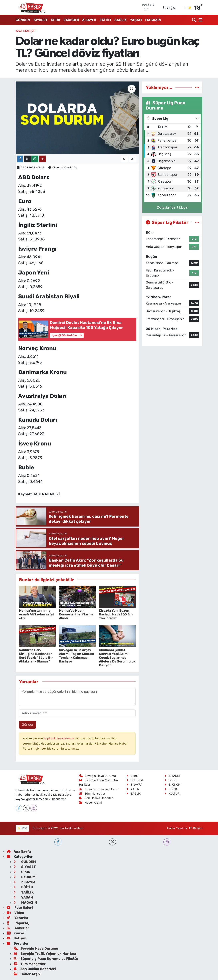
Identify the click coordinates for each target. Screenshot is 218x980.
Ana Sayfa (19, 851)
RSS (22, 828)
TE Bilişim (195, 828)
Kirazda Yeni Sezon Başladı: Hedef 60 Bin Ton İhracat (116, 614)
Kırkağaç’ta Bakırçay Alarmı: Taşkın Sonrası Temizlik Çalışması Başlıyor (76, 656)
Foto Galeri (20, 908)
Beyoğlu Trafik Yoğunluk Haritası (45, 954)
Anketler (18, 928)
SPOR (56, 20)
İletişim (17, 938)
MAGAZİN (153, 20)
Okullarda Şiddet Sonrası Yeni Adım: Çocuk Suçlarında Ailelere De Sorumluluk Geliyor (117, 658)
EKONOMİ (71, 20)
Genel (132, 776)
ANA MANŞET (26, 31)
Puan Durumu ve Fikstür (99, 789)
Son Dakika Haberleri (96, 798)
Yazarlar (18, 918)
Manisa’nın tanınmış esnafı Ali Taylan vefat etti (36, 614)
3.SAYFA (89, 20)
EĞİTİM (105, 20)
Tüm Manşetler (92, 794)
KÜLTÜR (172, 794)
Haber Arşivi (90, 803)
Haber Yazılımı (177, 828)
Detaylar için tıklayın (172, 207)
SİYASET (41, 20)
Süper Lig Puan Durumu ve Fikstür (46, 959)
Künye (15, 933)
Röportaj (18, 923)
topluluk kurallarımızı (59, 738)
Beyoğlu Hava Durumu (97, 776)
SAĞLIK (120, 20)
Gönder (28, 725)
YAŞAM (136, 20)
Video (15, 913)
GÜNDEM (23, 20)
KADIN (133, 789)
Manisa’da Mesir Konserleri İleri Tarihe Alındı (76, 614)
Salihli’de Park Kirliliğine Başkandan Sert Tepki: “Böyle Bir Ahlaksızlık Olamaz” (36, 656)
